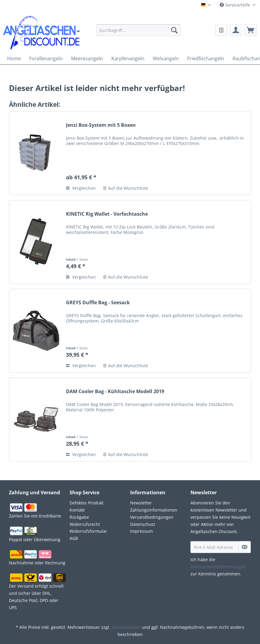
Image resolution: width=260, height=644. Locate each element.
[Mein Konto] (236, 30)
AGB (74, 538)
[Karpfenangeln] (128, 58)
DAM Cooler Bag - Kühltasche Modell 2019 (115, 392)
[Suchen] (174, 30)
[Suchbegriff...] (138, 30)
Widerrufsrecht (85, 524)
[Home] (14, 58)
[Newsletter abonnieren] (245, 547)
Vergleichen (81, 188)
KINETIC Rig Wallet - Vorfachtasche (107, 214)
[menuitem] (138, 34)
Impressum (141, 531)
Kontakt (77, 510)
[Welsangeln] (166, 58)
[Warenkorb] (250, 30)
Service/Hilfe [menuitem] (236, 5)
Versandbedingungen (152, 517)
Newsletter (141, 503)
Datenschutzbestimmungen (218, 567)
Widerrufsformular (88, 531)
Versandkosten (126, 627)
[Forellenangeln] (46, 58)
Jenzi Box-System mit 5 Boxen (101, 125)
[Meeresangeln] (87, 58)
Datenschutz (143, 524)
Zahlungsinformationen (154, 510)
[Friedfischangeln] (206, 58)
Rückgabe (79, 517)
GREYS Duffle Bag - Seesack (98, 303)
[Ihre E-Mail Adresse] (215, 547)
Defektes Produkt (87, 503)
